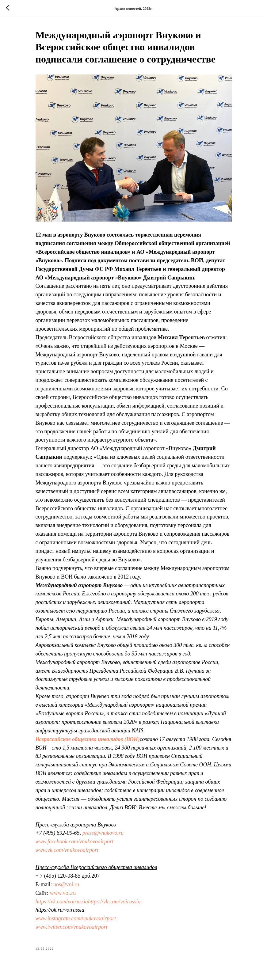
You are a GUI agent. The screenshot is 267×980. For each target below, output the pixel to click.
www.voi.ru (63, 893)
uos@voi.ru (66, 884)
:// (49, 902)
